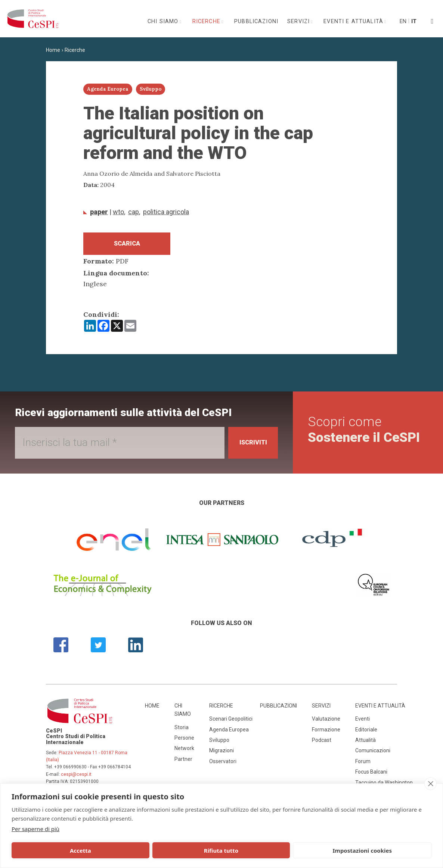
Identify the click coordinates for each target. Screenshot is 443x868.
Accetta (52, 850)
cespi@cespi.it (76, 778)
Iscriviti (250, 446)
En (403, 21)
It (414, 21)
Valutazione (326, 722)
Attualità (365, 743)
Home (53, 50)
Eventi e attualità (354, 21)
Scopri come (366, 433)
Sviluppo (219, 743)
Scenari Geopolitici (231, 722)
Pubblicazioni (256, 21)
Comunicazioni (373, 754)
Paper (99, 212)
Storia (182, 731)
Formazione (326, 733)
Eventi (363, 722)
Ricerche (207, 21)
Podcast (322, 743)
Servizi (299, 21)
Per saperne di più (35, 829)
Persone (184, 741)
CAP (134, 212)
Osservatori (223, 765)
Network (184, 752)
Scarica (127, 245)
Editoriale (366, 733)
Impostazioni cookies (222, 850)
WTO (118, 212)
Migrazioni (221, 754)
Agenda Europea (229, 733)
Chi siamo (164, 21)
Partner (183, 762)
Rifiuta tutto (137, 850)
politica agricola (166, 212)
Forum (363, 765)
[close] (430, 784)
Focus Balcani (371, 775)
